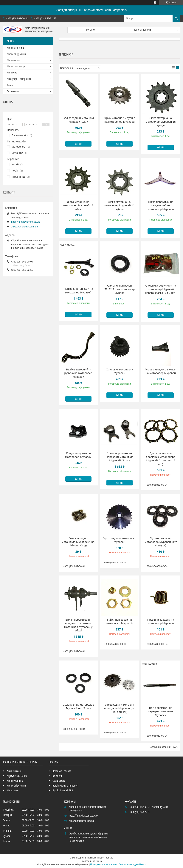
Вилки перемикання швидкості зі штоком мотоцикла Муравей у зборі (78, 625)
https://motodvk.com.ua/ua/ (26, 222)
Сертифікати (59, 781)
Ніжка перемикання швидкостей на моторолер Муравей (161, 205)
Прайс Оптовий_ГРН (63, 791)
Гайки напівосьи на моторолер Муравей (120, 621)
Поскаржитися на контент (103, 864)
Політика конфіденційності (133, 864)
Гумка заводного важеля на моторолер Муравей (161, 371)
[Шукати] (176, 18)
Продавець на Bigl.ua (91, 861)
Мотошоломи (13, 60)
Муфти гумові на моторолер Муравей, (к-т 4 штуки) (161, 542)
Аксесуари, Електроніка (19, 79)
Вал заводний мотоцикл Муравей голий (78, 120)
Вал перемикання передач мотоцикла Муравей (161, 711)
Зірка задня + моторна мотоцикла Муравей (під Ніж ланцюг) (120, 708)
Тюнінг (10, 85)
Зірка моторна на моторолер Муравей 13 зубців (78, 205)
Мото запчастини (16, 48)
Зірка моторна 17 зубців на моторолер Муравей (120, 120)
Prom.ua (109, 858)
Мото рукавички (15, 781)
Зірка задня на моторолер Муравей (120, 540)
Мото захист (13, 791)
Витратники (13, 92)
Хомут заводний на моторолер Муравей (78, 455)
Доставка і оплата (62, 771)
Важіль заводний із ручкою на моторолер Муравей (78, 373)
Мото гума (12, 73)
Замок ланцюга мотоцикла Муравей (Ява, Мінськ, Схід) (78, 542)
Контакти (57, 776)
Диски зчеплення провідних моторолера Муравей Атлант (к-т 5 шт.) (161, 459)
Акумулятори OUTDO (17, 776)
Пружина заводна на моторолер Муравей (161, 621)
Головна (91, 30)
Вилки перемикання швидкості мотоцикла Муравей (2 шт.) (120, 457)
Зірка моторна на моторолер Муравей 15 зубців (161, 122)
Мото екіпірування (16, 54)
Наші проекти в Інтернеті (65, 786)
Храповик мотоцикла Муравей (120, 371)
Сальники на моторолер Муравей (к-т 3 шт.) (78, 706)
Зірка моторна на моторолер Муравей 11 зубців (119, 205)
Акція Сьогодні (14, 771)
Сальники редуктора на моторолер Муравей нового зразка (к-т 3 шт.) (161, 289)
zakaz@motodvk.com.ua (25, 227)
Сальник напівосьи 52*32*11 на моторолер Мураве (120, 289)
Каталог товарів (143, 30)
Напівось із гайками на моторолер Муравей (78, 291)
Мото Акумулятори (16, 67)
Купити (78, 144)
